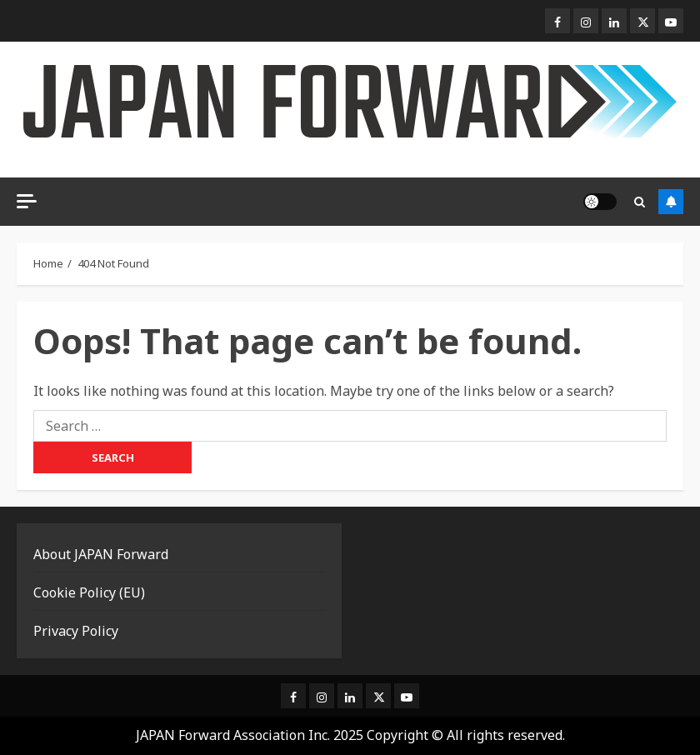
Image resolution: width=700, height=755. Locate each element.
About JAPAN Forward (101, 554)
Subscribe (671, 202)
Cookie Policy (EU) (89, 592)
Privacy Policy (76, 631)
